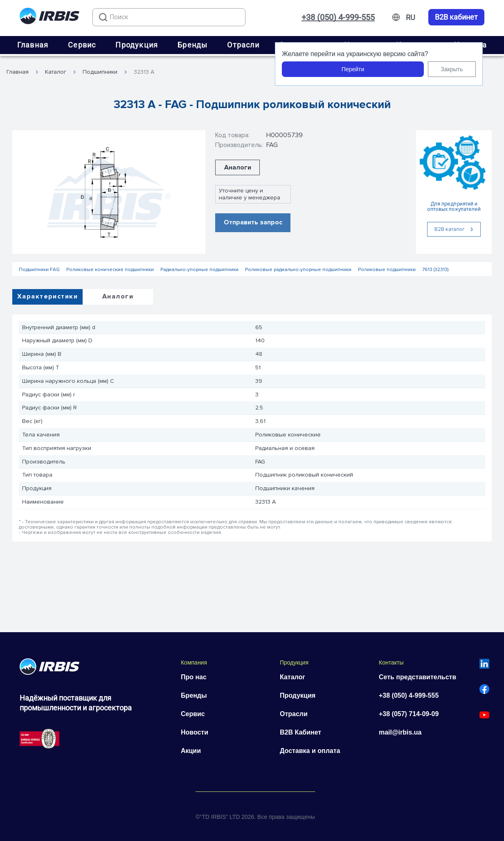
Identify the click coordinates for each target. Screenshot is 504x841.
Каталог (56, 72)
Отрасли (243, 45)
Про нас (194, 677)
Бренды (192, 45)
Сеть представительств (417, 677)
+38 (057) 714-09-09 (409, 714)
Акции (191, 751)
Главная (33, 45)
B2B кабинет (456, 17)
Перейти (353, 69)
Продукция (137, 45)
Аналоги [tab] (118, 296)
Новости (195, 732)
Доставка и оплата (310, 751)
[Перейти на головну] (49, 17)
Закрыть (452, 69)
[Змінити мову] (411, 18)
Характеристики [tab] (47, 296)
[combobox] (169, 17)
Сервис (82, 45)
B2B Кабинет (300, 732)
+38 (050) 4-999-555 (338, 17)
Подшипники (100, 72)
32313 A (144, 72)
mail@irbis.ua (400, 732)
